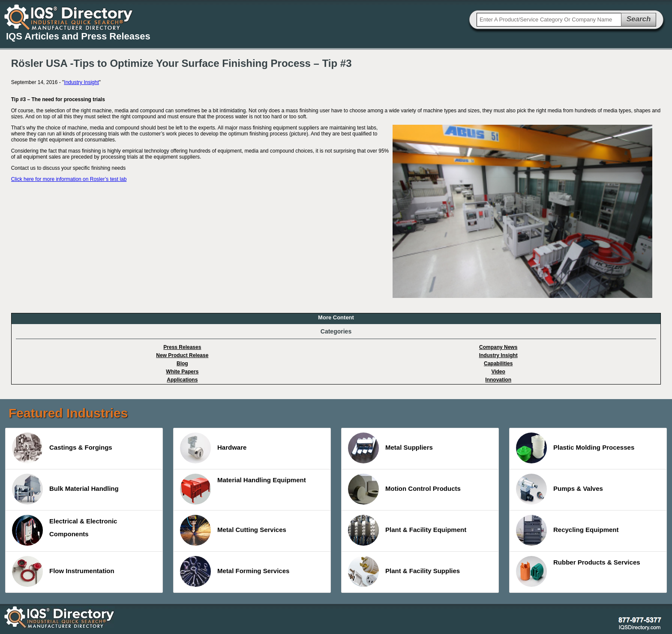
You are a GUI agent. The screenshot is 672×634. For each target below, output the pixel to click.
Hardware (213, 448)
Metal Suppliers (390, 448)
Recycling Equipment (567, 530)
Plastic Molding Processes (575, 448)
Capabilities (498, 364)
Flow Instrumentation (63, 571)
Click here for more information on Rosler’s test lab (69, 179)
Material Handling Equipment (243, 489)
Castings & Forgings (62, 448)
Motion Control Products (404, 489)
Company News (498, 347)
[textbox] (549, 20)
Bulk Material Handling (65, 489)
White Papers (182, 372)
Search (639, 19)
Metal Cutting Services (233, 530)
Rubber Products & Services (578, 571)
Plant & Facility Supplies (404, 571)
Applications (182, 380)
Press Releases (182, 347)
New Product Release (182, 355)
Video (498, 372)
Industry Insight (81, 82)
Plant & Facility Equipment (407, 530)
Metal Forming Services (235, 571)
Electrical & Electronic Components (64, 530)
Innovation (498, 380)
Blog (182, 364)
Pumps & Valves (559, 489)
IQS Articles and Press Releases (78, 36)
